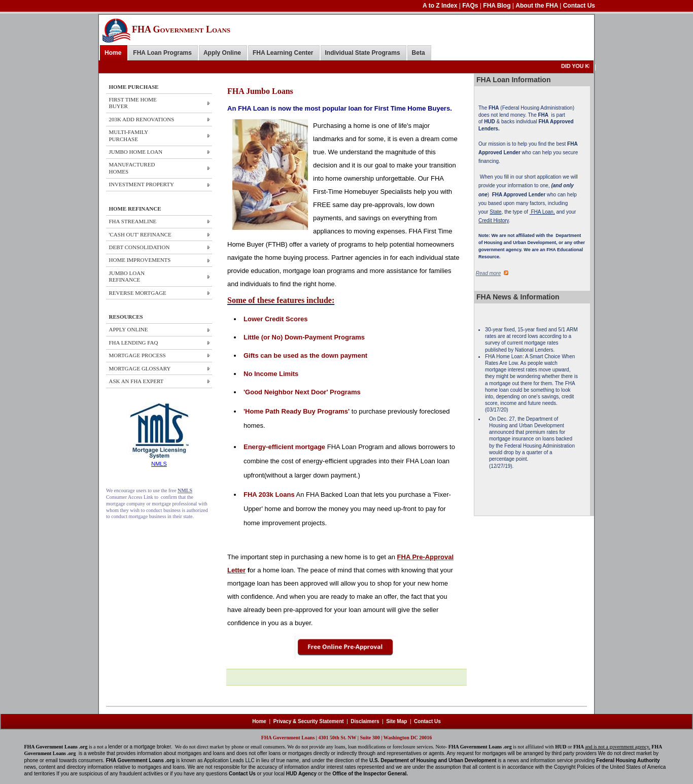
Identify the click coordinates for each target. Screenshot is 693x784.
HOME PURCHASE (134, 87)
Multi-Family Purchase (129, 135)
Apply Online (222, 53)
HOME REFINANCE (135, 209)
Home (113, 53)
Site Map (396, 721)
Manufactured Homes (132, 168)
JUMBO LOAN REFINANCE (127, 276)
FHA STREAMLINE (133, 221)
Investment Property (142, 184)
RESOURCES (126, 317)
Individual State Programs (363, 53)
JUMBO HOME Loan (136, 152)
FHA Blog (498, 6)
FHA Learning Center (283, 53)
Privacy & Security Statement (309, 721)
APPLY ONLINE (129, 329)
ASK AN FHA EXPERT (136, 381)
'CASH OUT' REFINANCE (140, 234)
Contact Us (579, 6)
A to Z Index (441, 6)
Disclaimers (365, 721)
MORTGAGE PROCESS (137, 355)
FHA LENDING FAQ (134, 343)
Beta (419, 53)
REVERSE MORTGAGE (138, 293)
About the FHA (538, 6)
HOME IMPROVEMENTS (140, 260)
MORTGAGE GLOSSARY (140, 368)
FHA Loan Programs (162, 53)
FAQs (471, 6)
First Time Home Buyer (133, 103)
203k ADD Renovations (142, 119)
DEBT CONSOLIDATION (140, 247)
